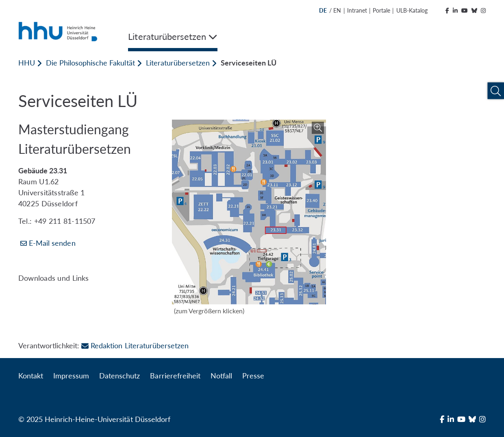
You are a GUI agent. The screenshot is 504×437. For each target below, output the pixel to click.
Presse (253, 376)
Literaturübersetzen (178, 63)
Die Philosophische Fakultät (90, 63)
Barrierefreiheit (175, 376)
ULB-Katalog (412, 10)
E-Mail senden (52, 243)
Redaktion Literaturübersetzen (135, 345)
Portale (381, 10)
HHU (27, 63)
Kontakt (31, 376)
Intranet (357, 10)
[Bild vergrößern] (249, 212)
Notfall (221, 376)
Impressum (71, 376)
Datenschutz (119, 376)
